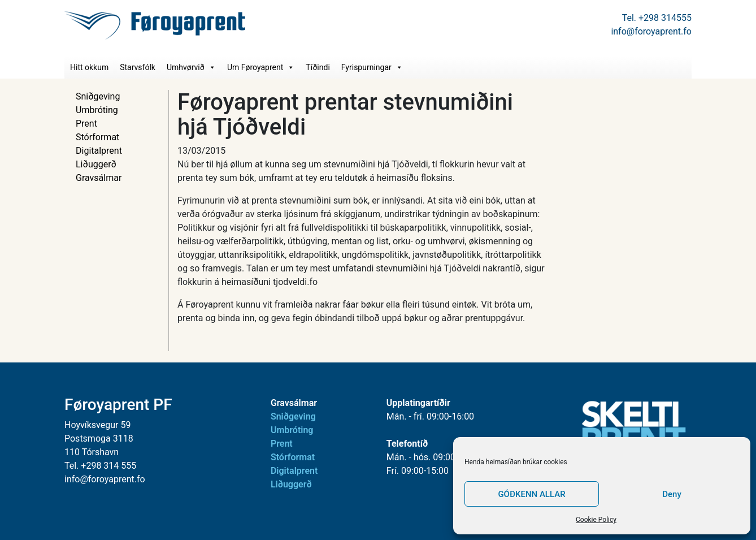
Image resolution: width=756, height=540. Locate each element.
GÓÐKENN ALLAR (531, 494)
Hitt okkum (89, 67)
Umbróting (97, 110)
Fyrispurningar (372, 67)
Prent (86, 124)
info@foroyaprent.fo (651, 31)
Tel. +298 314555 (657, 18)
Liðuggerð (96, 164)
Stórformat (97, 137)
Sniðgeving (98, 96)
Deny (672, 494)
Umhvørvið (191, 67)
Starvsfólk (138, 67)
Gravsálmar (99, 178)
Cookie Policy (596, 520)
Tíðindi (318, 67)
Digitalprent (99, 151)
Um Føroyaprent (261, 67)
